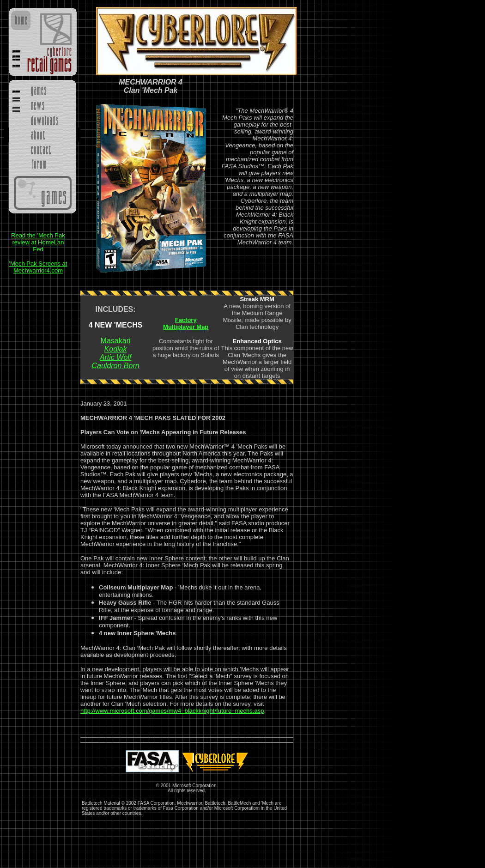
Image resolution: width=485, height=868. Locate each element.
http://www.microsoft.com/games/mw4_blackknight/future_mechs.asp (172, 711)
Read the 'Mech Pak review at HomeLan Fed (38, 242)
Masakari (116, 341)
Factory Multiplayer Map (186, 323)
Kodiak (116, 349)
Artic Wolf (115, 357)
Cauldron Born (115, 366)
